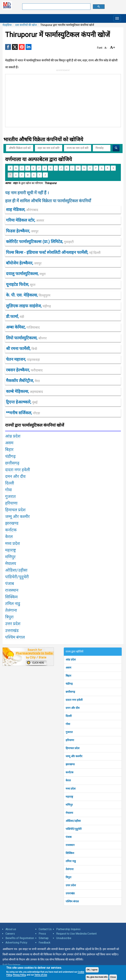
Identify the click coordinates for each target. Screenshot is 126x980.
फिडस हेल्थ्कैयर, (22, 231)
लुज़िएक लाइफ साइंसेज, (28, 306)
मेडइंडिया (7, 25)
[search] (56, 7)
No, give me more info (97, 977)
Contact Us (45, 929)
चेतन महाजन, (23, 359)
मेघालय (69, 813)
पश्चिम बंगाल (72, 901)
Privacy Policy (19, 975)
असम (68, 668)
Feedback (45, 943)
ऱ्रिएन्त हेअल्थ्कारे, (22, 402)
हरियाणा (70, 740)
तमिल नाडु (71, 861)
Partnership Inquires (68, 929)
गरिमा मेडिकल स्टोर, (25, 220)
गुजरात (69, 732)
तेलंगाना (70, 869)
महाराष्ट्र (69, 797)
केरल (68, 780)
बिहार (68, 676)
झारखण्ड (70, 764)
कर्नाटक (69, 772)
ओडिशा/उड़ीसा (73, 821)
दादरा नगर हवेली (74, 700)
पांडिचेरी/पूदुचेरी (74, 829)
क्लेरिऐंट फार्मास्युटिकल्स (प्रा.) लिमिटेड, (40, 242)
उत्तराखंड (70, 893)
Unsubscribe (64, 938)
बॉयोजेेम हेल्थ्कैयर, (24, 263)
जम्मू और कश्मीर (74, 756)
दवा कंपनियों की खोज (26, 25)
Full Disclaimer (11, 965)
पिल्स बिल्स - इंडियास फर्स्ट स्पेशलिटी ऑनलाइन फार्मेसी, (53, 252)
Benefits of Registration (20, 938)
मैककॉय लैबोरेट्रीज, (23, 381)
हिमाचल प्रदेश (73, 748)
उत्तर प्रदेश (71, 885)
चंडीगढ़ (69, 684)
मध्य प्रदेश (71, 789)
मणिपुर (69, 805)
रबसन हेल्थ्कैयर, (24, 370)
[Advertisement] (51, 100)
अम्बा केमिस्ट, (23, 327)
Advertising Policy (16, 943)
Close (113, 977)
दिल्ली (69, 716)
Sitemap (44, 938)
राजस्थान (70, 845)
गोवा (68, 724)
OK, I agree (92, 970)
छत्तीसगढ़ (70, 692)
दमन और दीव (73, 708)
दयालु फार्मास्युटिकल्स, (26, 274)
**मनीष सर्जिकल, (23, 413)
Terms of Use (41, 975)
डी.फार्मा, (15, 317)
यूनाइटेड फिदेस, (21, 285)
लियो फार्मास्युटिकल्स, (26, 338)
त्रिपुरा (68, 877)
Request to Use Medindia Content (76, 934)
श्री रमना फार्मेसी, (22, 349)
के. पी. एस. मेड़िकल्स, (28, 295)
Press (42, 934)
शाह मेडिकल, (22, 210)
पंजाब (69, 837)
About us (11, 929)
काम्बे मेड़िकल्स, (24, 391)
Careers (10, 934)
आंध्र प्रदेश (71, 660)
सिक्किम (70, 853)
